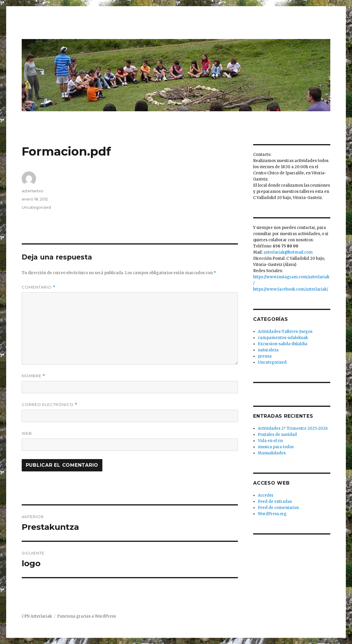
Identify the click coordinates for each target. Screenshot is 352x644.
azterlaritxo (33, 191)
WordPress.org (272, 514)
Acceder (266, 495)
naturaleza (268, 350)
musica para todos (276, 447)
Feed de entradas (275, 501)
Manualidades (272, 453)
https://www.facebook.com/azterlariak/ (291, 289)
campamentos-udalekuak (283, 338)
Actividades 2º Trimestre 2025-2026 (293, 428)
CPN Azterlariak (37, 616)
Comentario (39, 287)
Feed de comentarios (278, 508)
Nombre (33, 376)
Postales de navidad (277, 435)
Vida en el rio (270, 441)
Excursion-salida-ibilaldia (283, 344)
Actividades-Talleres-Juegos (285, 332)
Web (27, 433)
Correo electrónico (50, 405)
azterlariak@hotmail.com (288, 252)
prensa (265, 356)
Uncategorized (36, 207)
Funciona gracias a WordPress (87, 616)
